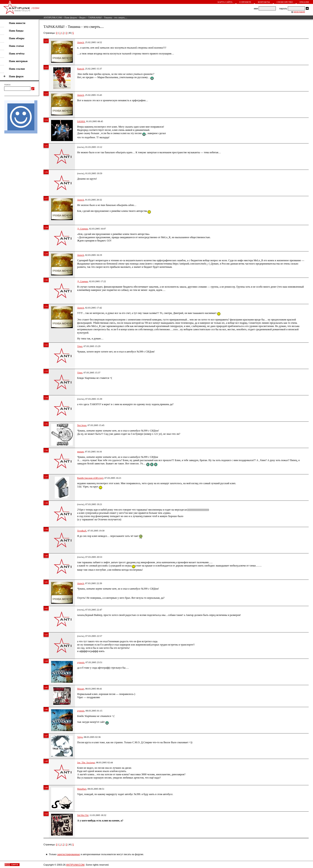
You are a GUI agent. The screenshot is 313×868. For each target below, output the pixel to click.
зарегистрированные (69, 854)
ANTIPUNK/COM (53, 17)
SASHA (81, 121)
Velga (80, 737)
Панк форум (71, 17)
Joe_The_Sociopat (86, 762)
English (304, 2)
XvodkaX (82, 531)
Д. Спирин (82, 229)
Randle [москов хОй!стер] (90, 478)
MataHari (82, 789)
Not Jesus (82, 425)
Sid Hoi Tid (83, 815)
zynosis (81, 662)
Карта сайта (225, 2)
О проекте (245, 2)
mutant (81, 452)
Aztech (81, 42)
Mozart (81, 689)
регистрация (299, 12)
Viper (80, 346)
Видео (82, 17)
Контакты (264, 2)
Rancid (81, 69)
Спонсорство (285, 2)
